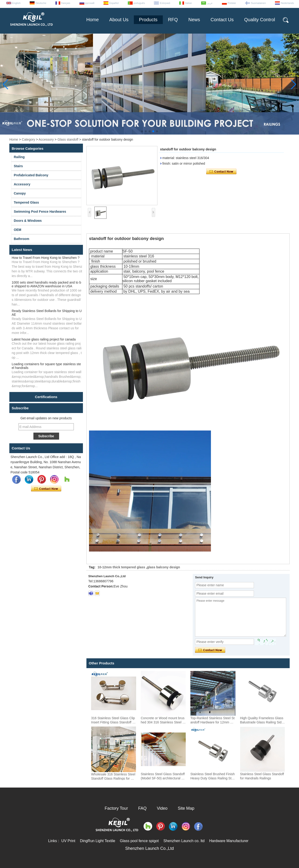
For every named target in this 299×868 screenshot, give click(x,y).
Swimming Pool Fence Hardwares (40, 212)
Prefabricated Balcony (31, 175)
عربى (210, 3)
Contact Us (222, 20)
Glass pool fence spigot (139, 841)
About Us (119, 20)
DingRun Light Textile (98, 841)
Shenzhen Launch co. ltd (184, 841)
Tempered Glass (26, 202)
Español (114, 3)
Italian (188, 3)
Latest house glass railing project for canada (44, 339)
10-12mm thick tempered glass (121, 567)
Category (28, 139)
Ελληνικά (165, 3)
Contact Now (46, 489)
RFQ (173, 20)
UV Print (68, 841)
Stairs (18, 166)
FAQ (142, 808)
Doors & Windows (28, 221)
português (139, 3)
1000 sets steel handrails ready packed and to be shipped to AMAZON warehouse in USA (46, 284)
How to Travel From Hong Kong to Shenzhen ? (46, 258)
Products (148, 20)
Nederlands (287, 3)
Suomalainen (258, 3)
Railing (19, 157)
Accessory (46, 139)
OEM (18, 230)
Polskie (232, 3)
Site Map (186, 808)
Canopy (20, 193)
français (66, 3)
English (16, 3)
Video (162, 808)
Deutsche (41, 3)
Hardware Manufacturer (229, 841)
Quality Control (260, 20)
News (194, 20)
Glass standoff (68, 139)
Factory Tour (116, 808)
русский (90, 3)
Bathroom (21, 239)
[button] (142, 131)
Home (92, 20)
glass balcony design (164, 567)
